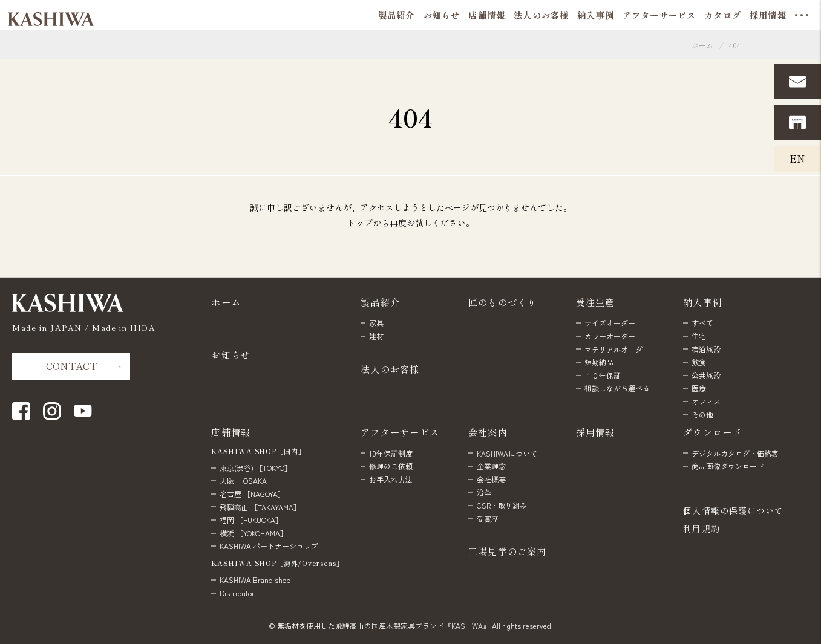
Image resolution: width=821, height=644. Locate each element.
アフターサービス (400, 432)
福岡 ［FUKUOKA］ (251, 520)
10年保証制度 (391, 453)
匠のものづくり (503, 302)
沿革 (484, 492)
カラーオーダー (610, 336)
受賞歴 (488, 519)
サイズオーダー (610, 323)
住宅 (699, 336)
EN (797, 158)
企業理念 (491, 466)
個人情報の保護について (733, 510)
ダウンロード (712, 432)
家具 (376, 323)
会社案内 (488, 432)
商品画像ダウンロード (728, 466)
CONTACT (71, 366)
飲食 (699, 362)
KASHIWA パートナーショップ (269, 546)
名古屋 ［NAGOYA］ (252, 494)
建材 (376, 336)
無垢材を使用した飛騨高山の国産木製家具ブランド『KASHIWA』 (384, 626)
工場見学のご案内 (508, 551)
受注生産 (596, 302)
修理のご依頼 (391, 466)
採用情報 (596, 432)
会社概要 (491, 479)
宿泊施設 (706, 349)
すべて (702, 323)
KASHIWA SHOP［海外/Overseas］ (277, 563)
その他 (702, 415)
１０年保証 (603, 375)
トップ (360, 223)
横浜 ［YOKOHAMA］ (253, 533)
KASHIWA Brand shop (255, 580)
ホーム (702, 45)
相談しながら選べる (617, 388)
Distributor (237, 593)
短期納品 (599, 362)
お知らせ (231, 354)
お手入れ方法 (391, 479)
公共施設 (706, 375)
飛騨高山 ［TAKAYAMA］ (260, 507)
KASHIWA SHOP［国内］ (258, 451)
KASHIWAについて (507, 453)
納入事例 (703, 302)
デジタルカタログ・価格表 (735, 453)
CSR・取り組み (502, 505)
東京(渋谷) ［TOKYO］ (256, 468)
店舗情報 (231, 432)
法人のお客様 (390, 369)
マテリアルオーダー (617, 349)
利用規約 (701, 529)
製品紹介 (380, 302)
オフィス (706, 401)
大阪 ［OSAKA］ (247, 480)
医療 (699, 388)
